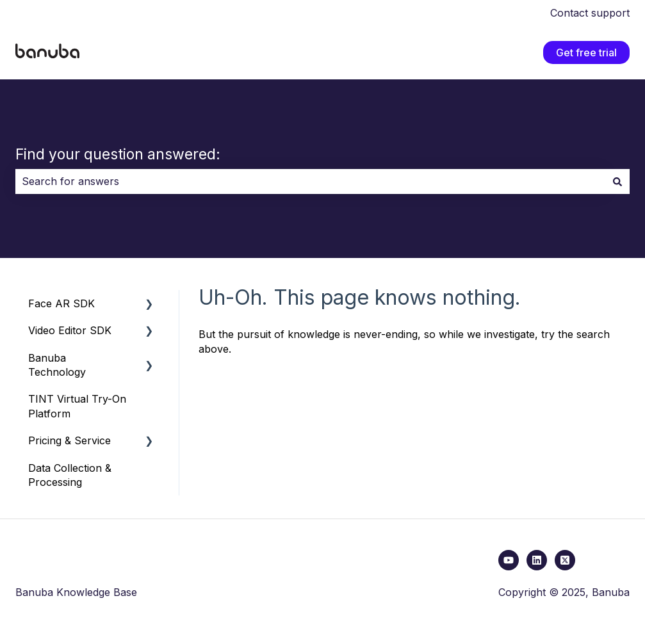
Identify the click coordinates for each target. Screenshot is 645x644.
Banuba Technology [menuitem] (57, 365)
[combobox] (310, 181)
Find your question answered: (118, 154)
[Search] (617, 181)
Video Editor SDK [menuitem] (70, 330)
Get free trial (586, 52)
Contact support (590, 13)
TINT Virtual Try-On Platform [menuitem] (77, 406)
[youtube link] (509, 560)
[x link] (565, 560)
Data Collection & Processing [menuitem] (70, 475)
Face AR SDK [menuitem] (61, 303)
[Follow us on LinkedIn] (537, 560)
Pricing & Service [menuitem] (69, 440)
